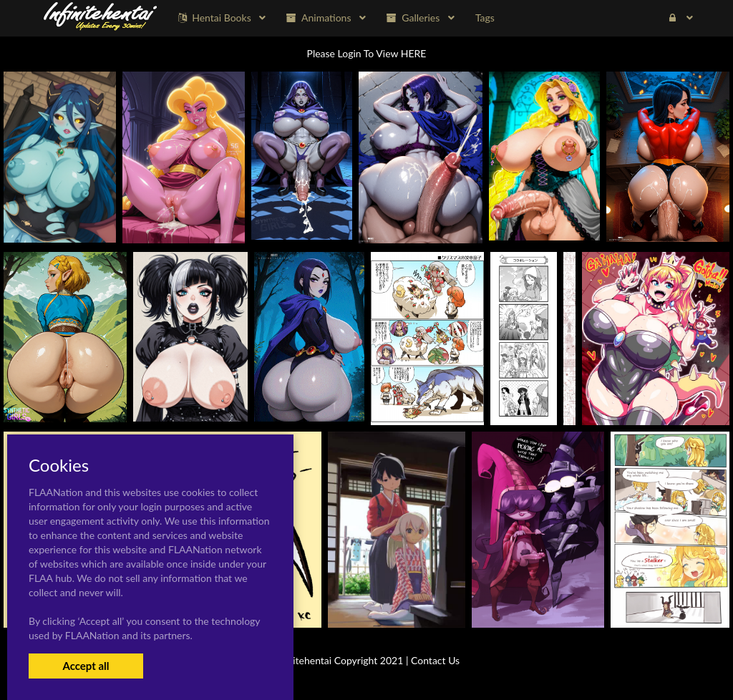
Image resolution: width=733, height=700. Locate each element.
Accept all (86, 666)
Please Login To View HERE (367, 53)
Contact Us (435, 660)
